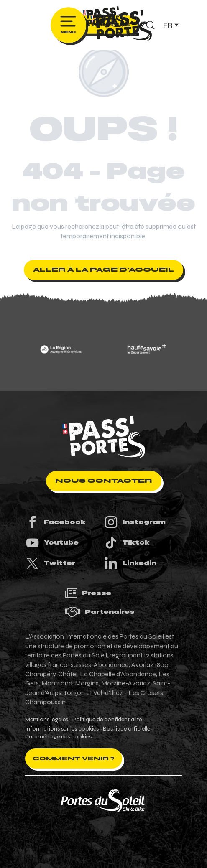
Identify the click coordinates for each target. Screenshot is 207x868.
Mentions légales (47, 720)
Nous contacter (104, 481)
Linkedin (130, 563)
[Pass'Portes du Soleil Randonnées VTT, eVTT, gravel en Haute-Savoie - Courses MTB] (104, 18)
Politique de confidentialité (107, 720)
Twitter (50, 563)
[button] (170, 25)
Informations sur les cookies (62, 729)
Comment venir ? (74, 759)
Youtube (52, 543)
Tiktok (127, 543)
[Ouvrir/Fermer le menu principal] (68, 25)
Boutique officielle (126, 729)
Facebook (55, 522)
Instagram (135, 522)
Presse (88, 593)
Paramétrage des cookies (58, 737)
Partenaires (100, 612)
